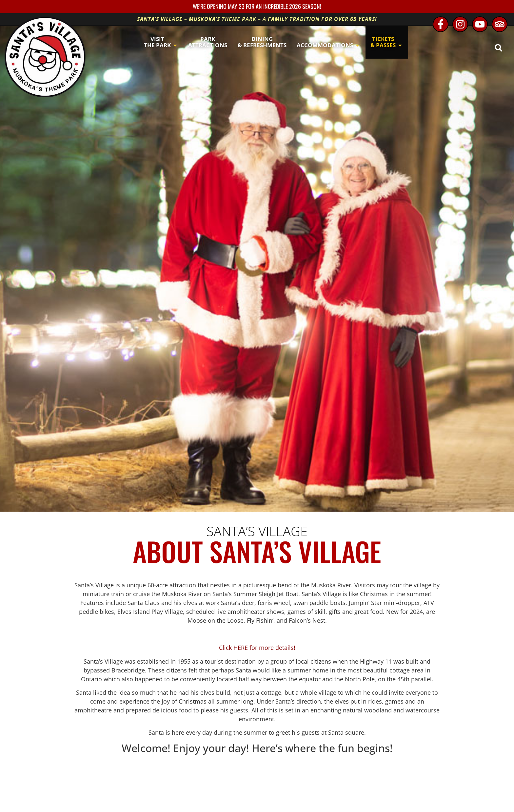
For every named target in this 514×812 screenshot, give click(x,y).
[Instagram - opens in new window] (460, 24)
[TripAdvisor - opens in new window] (500, 24)
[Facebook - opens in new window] (441, 24)
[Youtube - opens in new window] (480, 24)
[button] (498, 48)
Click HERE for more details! (257, 648)
